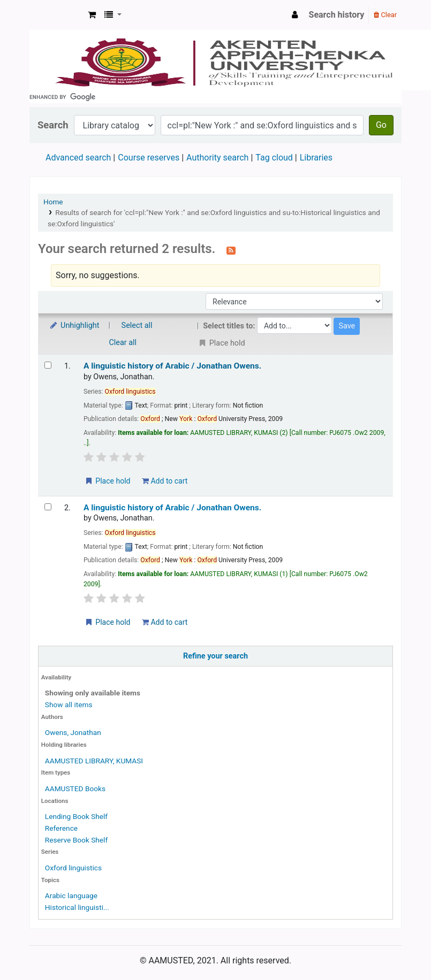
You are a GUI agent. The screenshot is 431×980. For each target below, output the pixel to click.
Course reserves (149, 158)
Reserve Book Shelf (76, 840)
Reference (61, 828)
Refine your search (215, 656)
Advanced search (78, 158)
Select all (137, 326)
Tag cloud (274, 158)
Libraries (316, 158)
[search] (215, 97)
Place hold (107, 481)
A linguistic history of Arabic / (172, 366)
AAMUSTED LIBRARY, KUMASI (94, 761)
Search (53, 125)
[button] (92, 15)
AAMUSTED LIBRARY (57, 15)
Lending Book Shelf (76, 816)
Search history (337, 15)
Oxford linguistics (73, 868)
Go (381, 125)
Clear (385, 15)
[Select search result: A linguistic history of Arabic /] (48, 365)
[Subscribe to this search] (231, 250)
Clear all (123, 343)
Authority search (217, 158)
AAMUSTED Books (75, 788)
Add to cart (165, 481)
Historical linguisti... (77, 907)
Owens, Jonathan (73, 732)
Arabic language (71, 895)
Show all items (69, 705)
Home (53, 202)
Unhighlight (74, 326)
